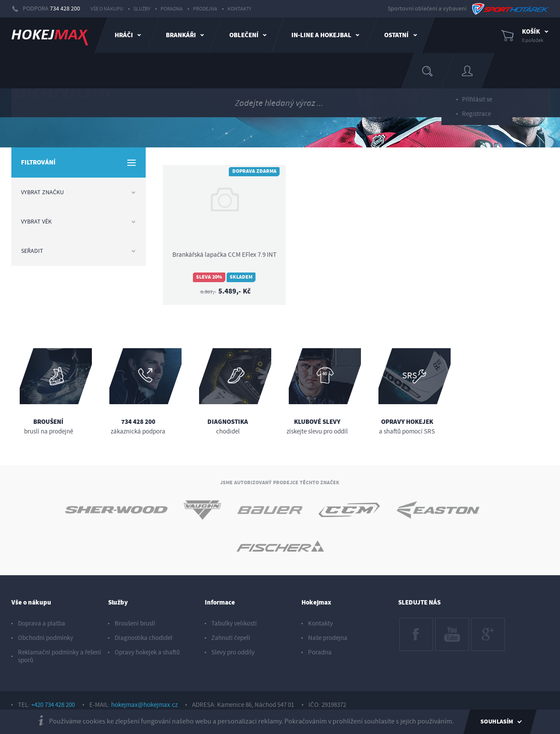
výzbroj (89, 109)
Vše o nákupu (107, 9)
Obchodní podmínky (45, 638)
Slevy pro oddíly (233, 652)
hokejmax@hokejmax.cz (144, 705)
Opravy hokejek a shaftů (147, 652)
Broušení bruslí (135, 624)
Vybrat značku (78, 192)
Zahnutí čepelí (231, 638)
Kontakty (240, 9)
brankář (58, 109)
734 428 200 (65, 9)
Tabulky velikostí (234, 624)
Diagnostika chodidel (143, 638)
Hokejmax (316, 603)
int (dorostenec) (161, 109)
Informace (220, 603)
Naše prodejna (328, 638)
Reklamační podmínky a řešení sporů (59, 656)
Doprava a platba (42, 624)
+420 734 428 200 (53, 705)
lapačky (119, 109)
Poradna (172, 9)
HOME (24, 109)
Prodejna (205, 9)
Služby (142, 9)
